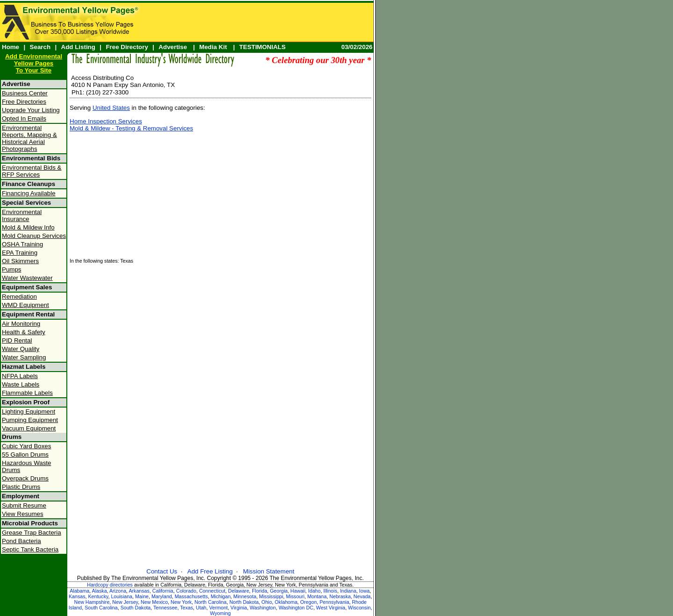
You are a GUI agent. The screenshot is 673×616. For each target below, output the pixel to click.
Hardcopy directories (110, 585)
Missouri (295, 596)
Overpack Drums (25, 478)
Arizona (118, 591)
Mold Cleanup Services (34, 236)
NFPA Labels (20, 376)
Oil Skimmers (20, 261)
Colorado (186, 591)
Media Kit (213, 47)
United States (111, 108)
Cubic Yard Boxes (26, 446)
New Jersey (125, 602)
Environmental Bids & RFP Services (32, 171)
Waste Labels (21, 384)
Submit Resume (24, 505)
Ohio (267, 602)
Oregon (308, 602)
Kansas (77, 596)
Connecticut (212, 591)
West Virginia (330, 608)
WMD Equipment (25, 305)
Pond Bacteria (21, 541)
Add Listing (78, 47)
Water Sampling (24, 357)
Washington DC (296, 608)
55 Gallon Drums (25, 455)
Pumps (11, 269)
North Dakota (244, 602)
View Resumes (23, 514)
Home (11, 47)
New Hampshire (92, 602)
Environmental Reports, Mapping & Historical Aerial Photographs (29, 138)
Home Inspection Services (106, 121)
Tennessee (165, 608)
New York (181, 602)
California (163, 591)
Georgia (279, 591)
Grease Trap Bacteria (32, 533)
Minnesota (245, 596)
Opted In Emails (24, 118)
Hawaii (298, 591)
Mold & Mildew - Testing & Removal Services (131, 128)
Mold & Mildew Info (28, 227)
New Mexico (154, 602)
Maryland (162, 596)
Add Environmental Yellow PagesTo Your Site (34, 63)
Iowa (364, 591)
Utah (201, 608)
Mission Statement (269, 571)
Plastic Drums (21, 487)
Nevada (362, 596)
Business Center (25, 93)
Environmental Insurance (22, 215)
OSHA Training (22, 244)
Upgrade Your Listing (31, 110)
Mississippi (271, 596)
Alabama (79, 591)
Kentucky (98, 596)
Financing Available (29, 193)
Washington (263, 608)
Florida (260, 591)
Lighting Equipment (29, 412)
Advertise (173, 47)
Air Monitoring (21, 324)
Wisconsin (360, 608)
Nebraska (340, 596)
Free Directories (24, 102)
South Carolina (101, 608)
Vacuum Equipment (29, 428)
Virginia (239, 608)
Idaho (314, 591)
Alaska (100, 591)
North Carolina (211, 602)
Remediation (19, 297)
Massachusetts (191, 596)
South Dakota (136, 608)
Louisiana (122, 596)
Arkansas (139, 591)
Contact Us (162, 571)
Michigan (221, 596)
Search (40, 47)
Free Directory (127, 47)
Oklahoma (286, 602)
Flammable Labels (27, 393)
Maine (142, 596)
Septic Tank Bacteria (30, 549)
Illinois (330, 591)
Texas (186, 608)
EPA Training (20, 253)
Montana (317, 596)
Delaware (239, 591)
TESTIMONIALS (262, 47)
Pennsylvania (334, 602)
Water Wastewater (27, 278)
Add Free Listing (210, 571)
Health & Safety (24, 332)
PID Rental (17, 340)
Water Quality (21, 349)
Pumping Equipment (30, 420)
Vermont (218, 608)
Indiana (348, 591)
